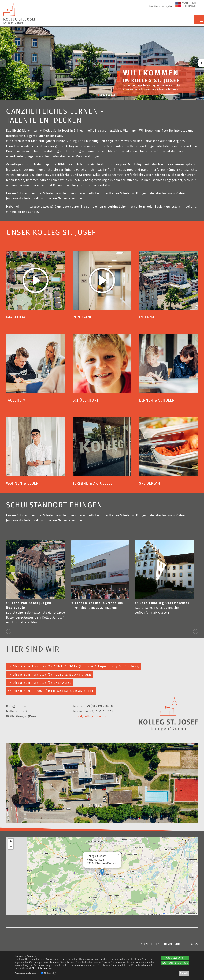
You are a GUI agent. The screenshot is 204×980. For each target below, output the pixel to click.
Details (184, 974)
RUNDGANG (83, 317)
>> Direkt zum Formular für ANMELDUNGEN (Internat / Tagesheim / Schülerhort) (74, 666)
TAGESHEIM (16, 400)
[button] (102, 872)
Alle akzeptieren (175, 958)
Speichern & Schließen (175, 963)
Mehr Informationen (43, 968)
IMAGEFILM (16, 317)
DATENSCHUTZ (149, 944)
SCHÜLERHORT (86, 400)
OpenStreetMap (181, 914)
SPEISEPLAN (150, 483)
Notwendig (48, 973)
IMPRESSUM (172, 944)
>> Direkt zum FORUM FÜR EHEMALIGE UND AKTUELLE (51, 691)
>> (97, 603)
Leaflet (167, 914)
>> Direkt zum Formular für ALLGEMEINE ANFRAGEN (50, 675)
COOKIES (192, 944)
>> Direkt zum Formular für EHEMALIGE (40, 683)
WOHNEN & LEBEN (22, 483)
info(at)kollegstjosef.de (89, 716)
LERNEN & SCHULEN (157, 400)
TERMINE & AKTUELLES (93, 483)
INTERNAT (148, 317)
